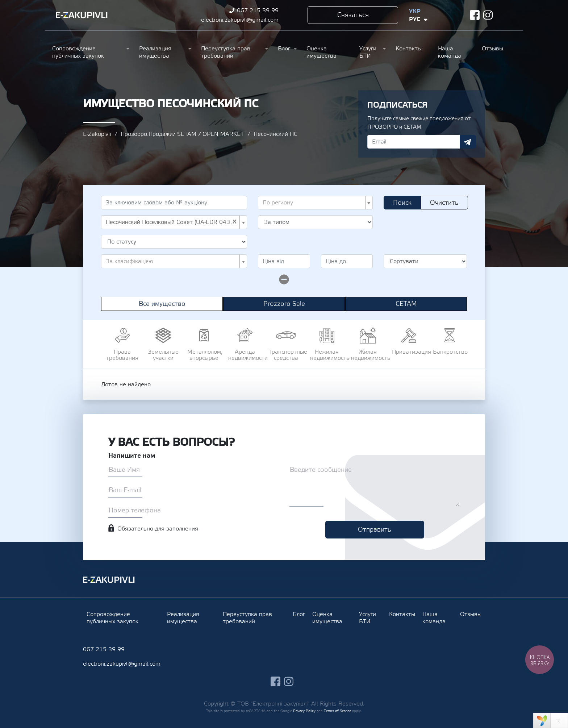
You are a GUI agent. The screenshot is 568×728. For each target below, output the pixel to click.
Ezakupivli (82, 15)
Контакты (409, 49)
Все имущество (162, 304)
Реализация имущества (155, 52)
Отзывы (492, 49)
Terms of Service (337, 711)
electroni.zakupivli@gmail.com (240, 20)
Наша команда (450, 52)
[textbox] (313, 203)
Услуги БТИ (368, 52)
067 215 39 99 (258, 11)
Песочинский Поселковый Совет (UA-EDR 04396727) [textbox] (172, 222)
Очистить (444, 203)
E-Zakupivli (97, 134)
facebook (475, 15)
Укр (415, 11)
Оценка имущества (321, 52)
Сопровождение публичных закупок (78, 52)
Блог (284, 49)
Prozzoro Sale (284, 304)
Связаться (353, 15)
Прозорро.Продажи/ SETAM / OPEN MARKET (182, 134)
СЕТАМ (406, 304)
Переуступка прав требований (226, 52)
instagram (488, 15)
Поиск (402, 203)
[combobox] (315, 203)
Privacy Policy (304, 711)
